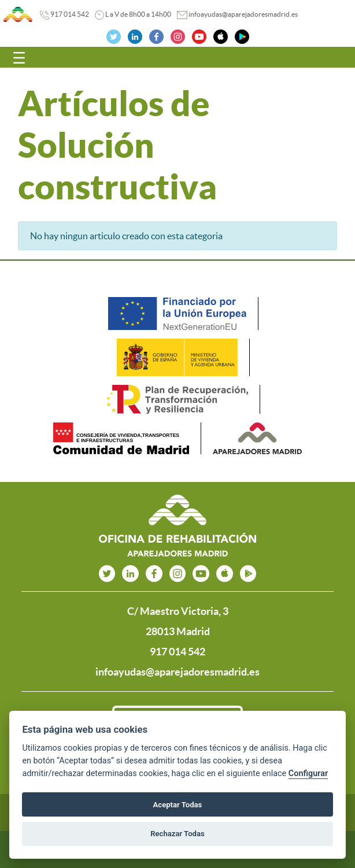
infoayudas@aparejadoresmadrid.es (243, 14)
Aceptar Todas (178, 805)
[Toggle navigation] (19, 57)
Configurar (308, 774)
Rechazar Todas (177, 834)
